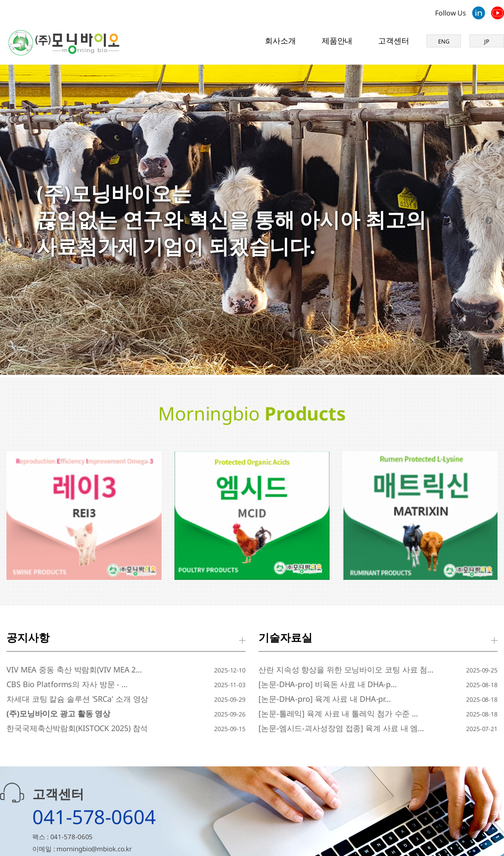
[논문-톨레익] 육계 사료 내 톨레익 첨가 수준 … (338, 713)
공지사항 (28, 637)
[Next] (489, 221)
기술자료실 (285, 637)
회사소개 (280, 40)
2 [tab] (247, 362)
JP (487, 41)
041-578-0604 (94, 817)
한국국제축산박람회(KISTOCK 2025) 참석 (77, 728)
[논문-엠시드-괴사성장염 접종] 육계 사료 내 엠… (341, 728)
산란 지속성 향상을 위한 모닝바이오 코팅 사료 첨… (346, 669)
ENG (444, 41)
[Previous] (15, 221)
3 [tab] (257, 362)
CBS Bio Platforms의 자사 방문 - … (67, 684)
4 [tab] (268, 362)
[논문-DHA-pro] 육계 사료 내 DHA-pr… (325, 699)
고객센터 (394, 40)
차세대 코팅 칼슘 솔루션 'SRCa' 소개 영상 (77, 699)
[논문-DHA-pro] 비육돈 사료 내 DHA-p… (328, 684)
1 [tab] (236, 362)
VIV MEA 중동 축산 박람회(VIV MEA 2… (74, 669)
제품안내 (337, 40)
